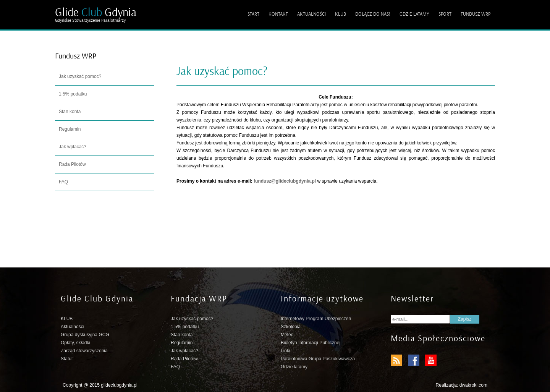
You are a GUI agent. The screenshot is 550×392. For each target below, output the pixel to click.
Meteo (287, 335)
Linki (286, 351)
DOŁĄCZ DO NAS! (373, 14)
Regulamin (70, 129)
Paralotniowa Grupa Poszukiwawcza (318, 359)
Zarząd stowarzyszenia (84, 351)
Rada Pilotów (72, 164)
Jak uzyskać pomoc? (80, 76)
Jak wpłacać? (73, 147)
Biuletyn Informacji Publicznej (311, 343)
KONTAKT (278, 14)
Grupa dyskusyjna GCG (85, 335)
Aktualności (72, 327)
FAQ (63, 182)
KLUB (341, 14)
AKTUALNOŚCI (311, 14)
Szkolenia (291, 327)
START (253, 14)
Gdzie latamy (294, 367)
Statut (67, 359)
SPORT (445, 14)
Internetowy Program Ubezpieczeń (316, 319)
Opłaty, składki (75, 343)
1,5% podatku (73, 94)
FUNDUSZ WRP (476, 14)
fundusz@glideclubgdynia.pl (285, 181)
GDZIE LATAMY (414, 14)
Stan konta (70, 112)
